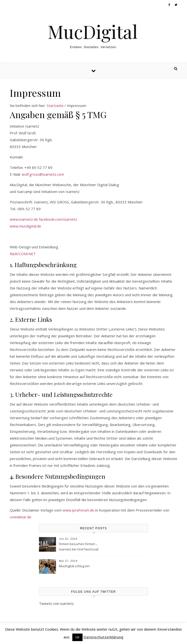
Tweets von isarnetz (56, 603)
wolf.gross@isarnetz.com (43, 174)
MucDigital (93, 31)
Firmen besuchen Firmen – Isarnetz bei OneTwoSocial (79, 547)
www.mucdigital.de (25, 226)
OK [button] (77, 637)
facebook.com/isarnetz (58, 219)
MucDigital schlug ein (74, 566)
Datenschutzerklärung (103, 637)
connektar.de (21, 517)
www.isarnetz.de (24, 219)
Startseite (55, 105)
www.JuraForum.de (78, 510)
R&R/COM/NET (23, 254)
